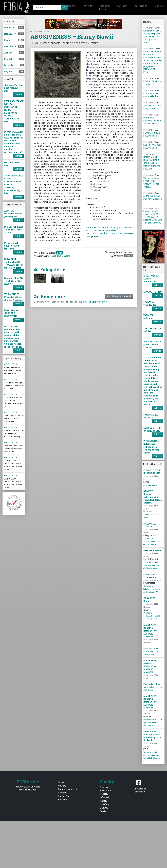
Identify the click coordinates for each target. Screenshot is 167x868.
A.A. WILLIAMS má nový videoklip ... (152, 106)
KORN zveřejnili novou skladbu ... (152, 94)
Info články (105, 797)
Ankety (103, 801)
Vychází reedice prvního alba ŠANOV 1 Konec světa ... (151, 181)
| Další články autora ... (61, 256)
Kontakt (122, 6)
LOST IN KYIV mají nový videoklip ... (152, 145)
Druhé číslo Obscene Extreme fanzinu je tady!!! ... (152, 119)
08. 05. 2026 (11, 427)
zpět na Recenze (40, 32)
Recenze (104, 787)
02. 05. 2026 (11, 364)
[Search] (50, 7)
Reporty (104, 794)
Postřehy (105, 804)
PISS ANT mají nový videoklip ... (153, 82)
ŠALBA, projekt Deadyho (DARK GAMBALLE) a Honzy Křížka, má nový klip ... (152, 162)
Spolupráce (140, 6)
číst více (18, 94)
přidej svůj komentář (119, 296)
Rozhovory (105, 790)
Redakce (62, 799)
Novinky (87, 6)
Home (72, 6)
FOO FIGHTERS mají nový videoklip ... (153, 133)
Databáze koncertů (105, 7)
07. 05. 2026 (11, 379)
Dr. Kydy (104, 808)
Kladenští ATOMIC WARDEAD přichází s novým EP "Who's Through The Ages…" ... (153, 35)
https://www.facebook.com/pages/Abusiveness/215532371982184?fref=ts (109, 229)
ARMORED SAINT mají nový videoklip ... (153, 197)
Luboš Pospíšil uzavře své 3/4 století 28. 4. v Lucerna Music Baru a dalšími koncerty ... (153, 217)
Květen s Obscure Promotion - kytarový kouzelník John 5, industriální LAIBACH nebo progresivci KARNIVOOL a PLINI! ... (153, 60)
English (104, 811)
